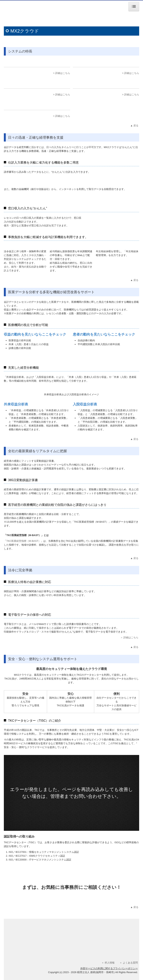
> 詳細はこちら (62, 73)
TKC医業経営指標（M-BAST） (24, 541)
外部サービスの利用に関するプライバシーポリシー (109, 968)
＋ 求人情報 (108, 963)
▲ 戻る (135, 126)
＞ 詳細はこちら (129, 637)
